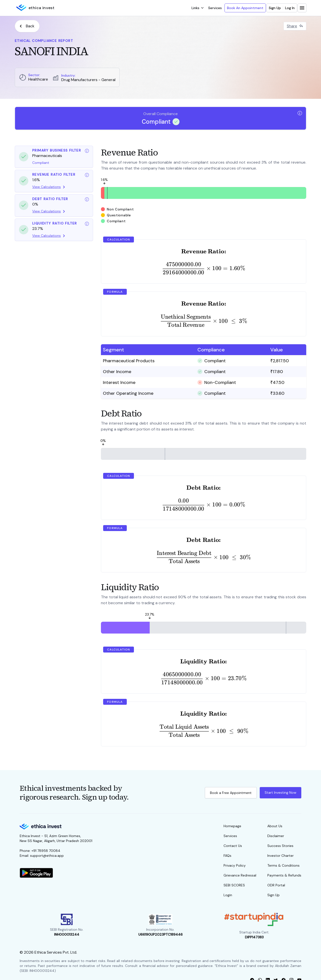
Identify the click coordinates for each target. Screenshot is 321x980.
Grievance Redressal (240, 875)
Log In (290, 8)
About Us (275, 826)
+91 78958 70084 (46, 851)
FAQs (227, 856)
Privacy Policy (235, 865)
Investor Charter (281, 856)
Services (215, 8)
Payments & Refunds (284, 875)
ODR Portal (276, 885)
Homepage (232, 826)
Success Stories (280, 846)
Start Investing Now (281, 792)
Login (228, 895)
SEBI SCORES (234, 885)
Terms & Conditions (283, 865)
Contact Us (233, 846)
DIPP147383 (254, 937)
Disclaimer (276, 836)
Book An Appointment (245, 8)
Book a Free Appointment (231, 793)
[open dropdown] (197, 8)
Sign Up (275, 8)
